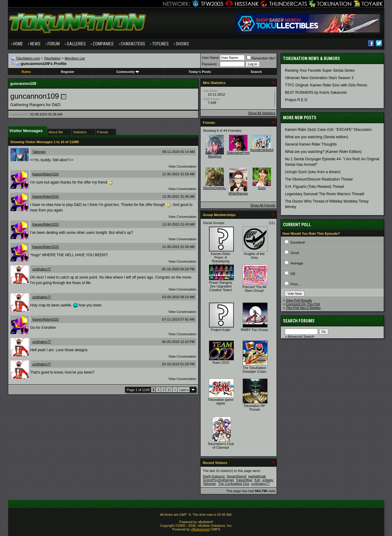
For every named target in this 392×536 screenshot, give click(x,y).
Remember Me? (261, 58)
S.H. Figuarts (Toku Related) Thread (314, 187)
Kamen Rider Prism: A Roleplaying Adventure (221, 259)
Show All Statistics (262, 113)
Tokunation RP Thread (254, 408)
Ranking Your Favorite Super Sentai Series (320, 70)
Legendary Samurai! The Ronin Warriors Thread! (324, 194)
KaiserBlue (244, 480)
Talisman (39, 152)
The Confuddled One (234, 484)
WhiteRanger (238, 193)
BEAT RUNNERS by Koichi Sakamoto (316, 93)
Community (128, 72)
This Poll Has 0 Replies (303, 308)
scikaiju (268, 480)
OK (293, 274)
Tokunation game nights (221, 401)
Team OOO (221, 363)
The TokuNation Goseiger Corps (254, 370)
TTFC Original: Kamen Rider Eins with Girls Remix (326, 85)
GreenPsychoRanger (219, 480)
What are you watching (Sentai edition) (316, 137)
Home (18, 44)
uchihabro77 (42, 269)
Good (295, 253)
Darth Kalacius (214, 476)
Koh (257, 480)
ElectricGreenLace (217, 188)
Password (209, 64)
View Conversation (183, 166)
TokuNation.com (28, 58)
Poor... (296, 284)
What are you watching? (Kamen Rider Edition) (323, 152)
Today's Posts (200, 72)
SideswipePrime (239, 153)
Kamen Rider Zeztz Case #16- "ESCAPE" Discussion (328, 130)
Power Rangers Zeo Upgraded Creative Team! (221, 286)
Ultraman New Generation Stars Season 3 (319, 78)
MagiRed (215, 156)
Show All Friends (263, 205)
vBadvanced (200, 529)
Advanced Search (301, 336)
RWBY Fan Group (254, 330)
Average (297, 263)
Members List (75, 58)
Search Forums (299, 321)
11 (169, 390)
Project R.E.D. (296, 100)
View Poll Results (299, 300)
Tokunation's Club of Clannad (221, 446)
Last (184, 390)
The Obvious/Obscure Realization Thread (319, 179)
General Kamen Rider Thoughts (311, 144)
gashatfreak (257, 476)
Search (256, 72)
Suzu (262, 188)
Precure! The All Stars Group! (254, 289)
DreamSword (236, 476)
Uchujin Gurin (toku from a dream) (313, 172)
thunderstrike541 (263, 150)
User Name (210, 58)
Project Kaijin (221, 330)
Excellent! (298, 242)
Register (68, 72)
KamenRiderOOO (46, 174)
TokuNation (52, 58)
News (35, 44)
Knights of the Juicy (254, 256)
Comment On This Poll (303, 304)
